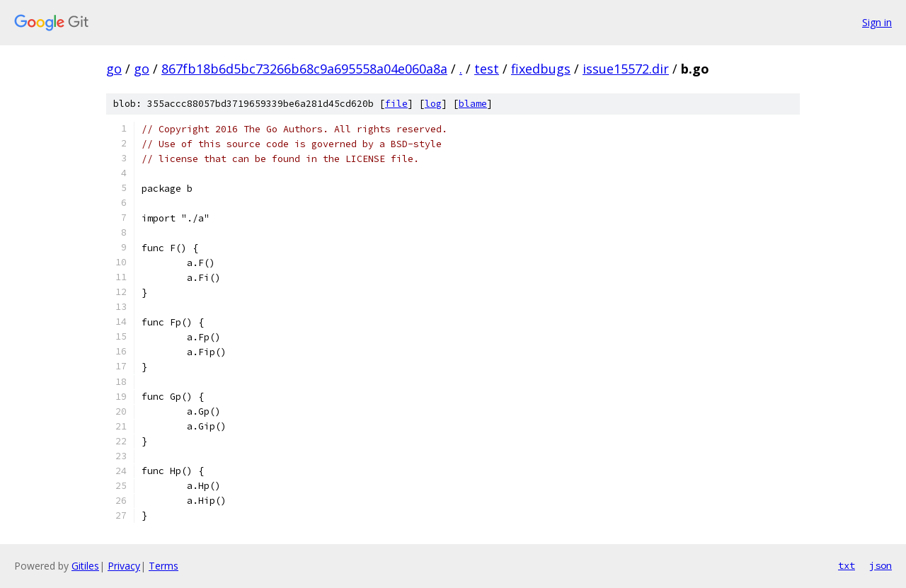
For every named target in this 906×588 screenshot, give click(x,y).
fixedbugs (541, 69)
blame (473, 104)
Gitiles (85, 566)
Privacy (124, 566)
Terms (164, 566)
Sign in (877, 22)
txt (847, 565)
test (487, 69)
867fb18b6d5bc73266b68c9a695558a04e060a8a (304, 69)
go (114, 69)
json (881, 565)
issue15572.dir (626, 69)
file (396, 104)
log (433, 104)
